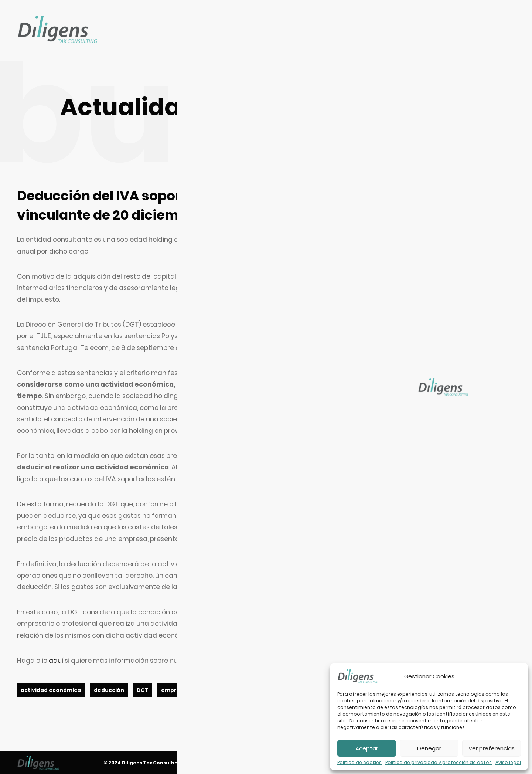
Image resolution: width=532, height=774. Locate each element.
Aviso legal (508, 763)
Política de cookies (359, 763)
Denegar (429, 748)
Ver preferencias (492, 748)
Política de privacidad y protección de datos (439, 763)
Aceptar (367, 748)
